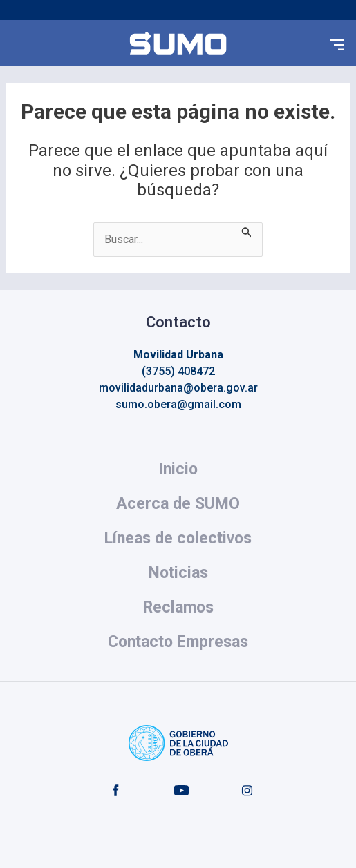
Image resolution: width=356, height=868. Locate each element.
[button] (337, 44)
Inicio (178, 469)
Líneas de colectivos (178, 538)
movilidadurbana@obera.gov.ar (178, 388)
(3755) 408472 (178, 371)
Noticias (178, 573)
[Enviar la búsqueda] (247, 231)
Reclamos (178, 607)
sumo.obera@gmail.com (178, 404)
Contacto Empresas (178, 642)
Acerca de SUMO (178, 504)
